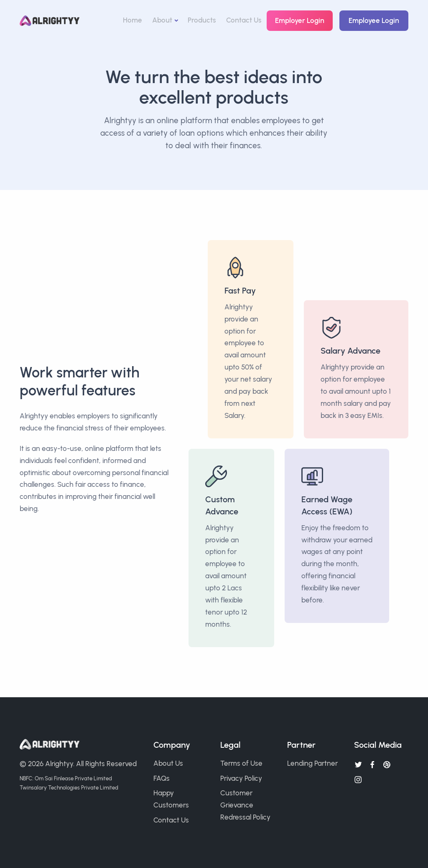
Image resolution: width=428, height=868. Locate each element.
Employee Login (374, 20)
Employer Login (300, 20)
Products (202, 20)
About (162, 20)
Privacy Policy (241, 778)
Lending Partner (312, 763)
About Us (168, 763)
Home (132, 20)
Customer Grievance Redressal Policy (245, 805)
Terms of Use (241, 763)
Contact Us (244, 20)
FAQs (162, 778)
